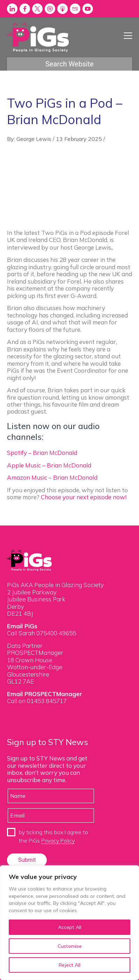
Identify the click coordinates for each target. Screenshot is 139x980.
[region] (69, 923)
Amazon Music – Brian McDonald (52, 477)
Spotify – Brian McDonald (42, 453)
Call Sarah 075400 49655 (42, 633)
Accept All (70, 927)
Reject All (69, 965)
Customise (70, 946)
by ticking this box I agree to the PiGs (53, 836)
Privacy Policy (58, 840)
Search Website (69, 64)
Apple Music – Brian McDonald (49, 465)
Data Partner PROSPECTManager (35, 649)
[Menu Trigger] (128, 35)
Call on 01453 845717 (37, 701)
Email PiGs (22, 626)
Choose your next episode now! (84, 497)
